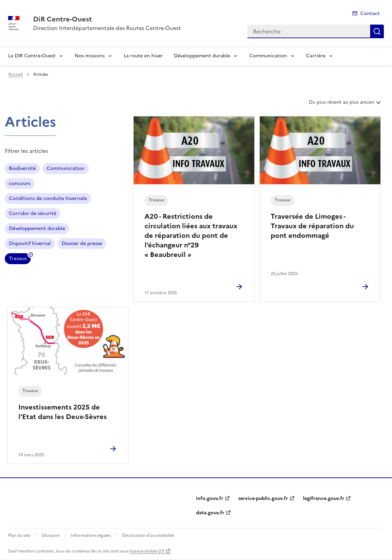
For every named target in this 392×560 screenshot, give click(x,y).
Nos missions (90, 56)
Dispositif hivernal (30, 243)
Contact (370, 13)
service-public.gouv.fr (263, 498)
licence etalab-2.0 (147, 551)
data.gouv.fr (210, 513)
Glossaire (51, 535)
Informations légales (91, 535)
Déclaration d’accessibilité (148, 535)
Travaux (18, 260)
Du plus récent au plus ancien (345, 105)
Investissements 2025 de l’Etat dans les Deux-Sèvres (63, 412)
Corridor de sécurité (33, 213)
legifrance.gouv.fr (324, 498)
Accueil (16, 74)
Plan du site (19, 535)
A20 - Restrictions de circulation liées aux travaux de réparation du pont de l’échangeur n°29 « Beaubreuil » (191, 235)
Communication (268, 56)
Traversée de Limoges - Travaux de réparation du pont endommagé (312, 226)
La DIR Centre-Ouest (32, 56)
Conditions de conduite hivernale (48, 198)
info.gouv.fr (210, 498)
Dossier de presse (82, 243)
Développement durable (202, 56)
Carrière (316, 56)
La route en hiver (143, 56)
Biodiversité (22, 168)
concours (20, 183)
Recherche (377, 31)
